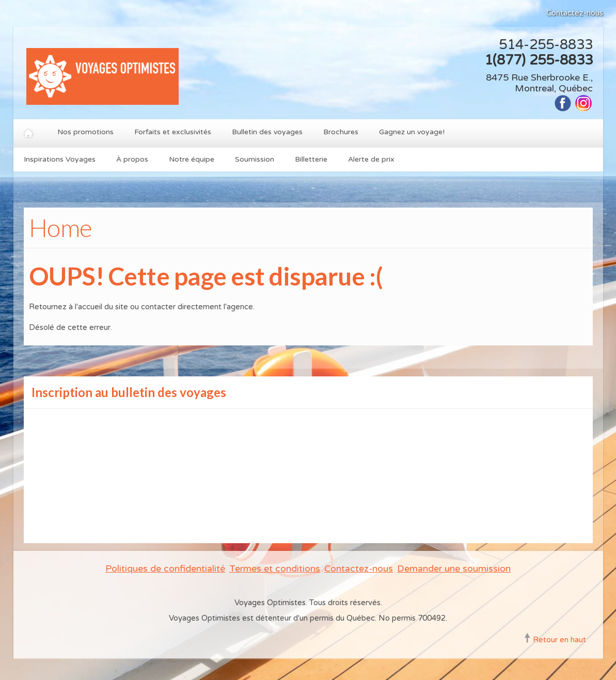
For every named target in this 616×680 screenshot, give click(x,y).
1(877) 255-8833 (539, 60)
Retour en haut (559, 640)
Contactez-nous (575, 13)
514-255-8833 (546, 45)
